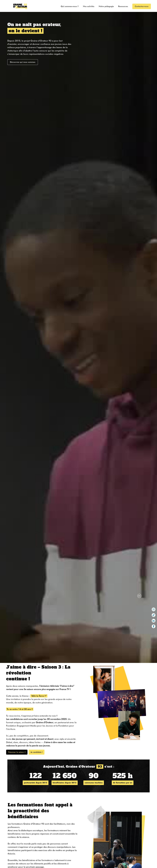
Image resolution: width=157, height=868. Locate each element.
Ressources (123, 6)
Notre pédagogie (106, 6)
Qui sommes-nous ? (70, 6)
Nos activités (89, 6)
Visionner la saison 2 (17, 752)
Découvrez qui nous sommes (23, 62)
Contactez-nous (142, 6)
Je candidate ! (37, 752)
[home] (18, 6)
